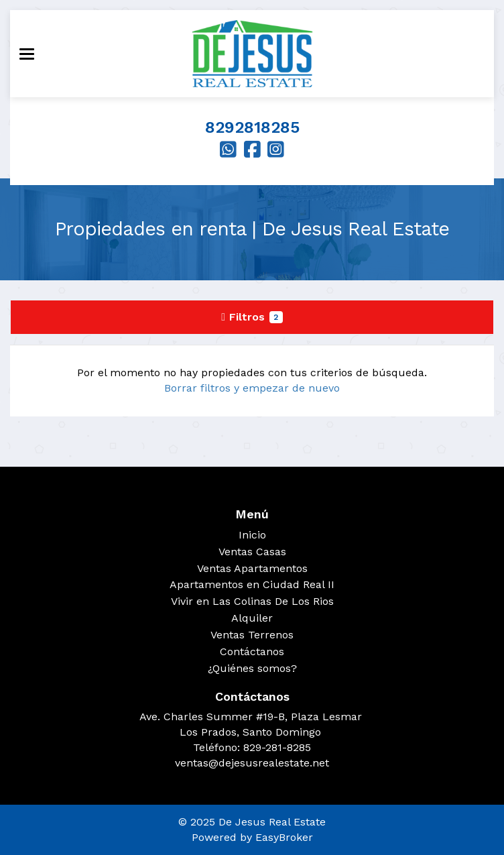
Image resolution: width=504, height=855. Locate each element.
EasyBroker (284, 837)
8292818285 (252, 127)
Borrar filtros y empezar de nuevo (252, 388)
